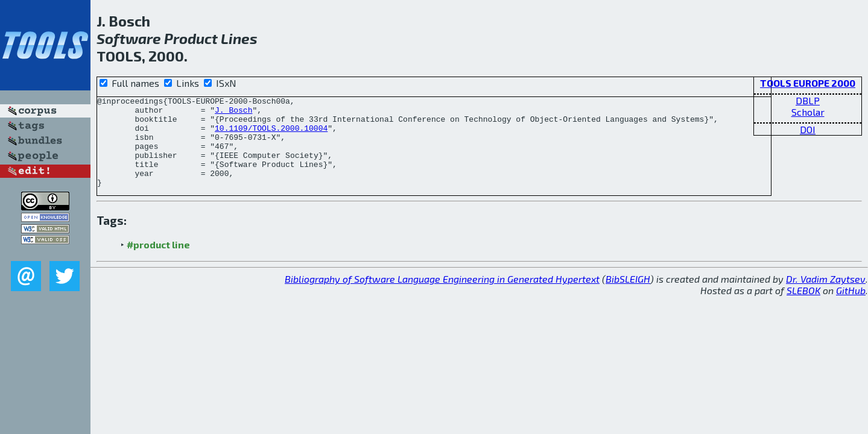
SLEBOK (803, 308)
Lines (239, 38)
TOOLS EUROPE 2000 (808, 83)
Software (129, 38)
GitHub (851, 308)
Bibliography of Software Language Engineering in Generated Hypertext (442, 297)
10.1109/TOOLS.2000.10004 (271, 135)
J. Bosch (233, 113)
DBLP (808, 100)
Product (191, 38)
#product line (158, 263)
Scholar (808, 112)
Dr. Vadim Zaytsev (826, 297)
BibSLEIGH (628, 297)
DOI (808, 129)
